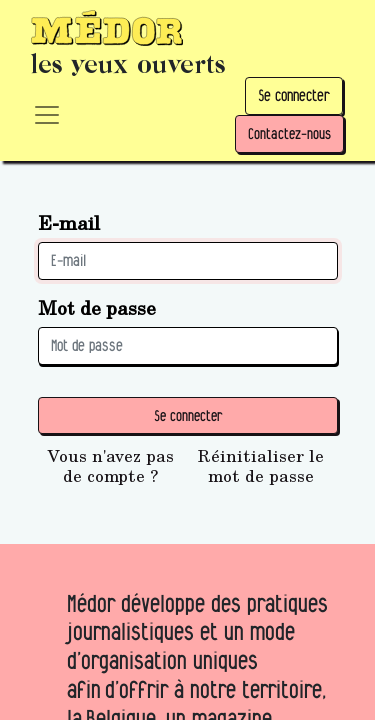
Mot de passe (97, 307)
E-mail (69, 222)
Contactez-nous (289, 133)
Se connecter (294, 95)
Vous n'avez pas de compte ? (111, 466)
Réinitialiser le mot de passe (261, 466)
